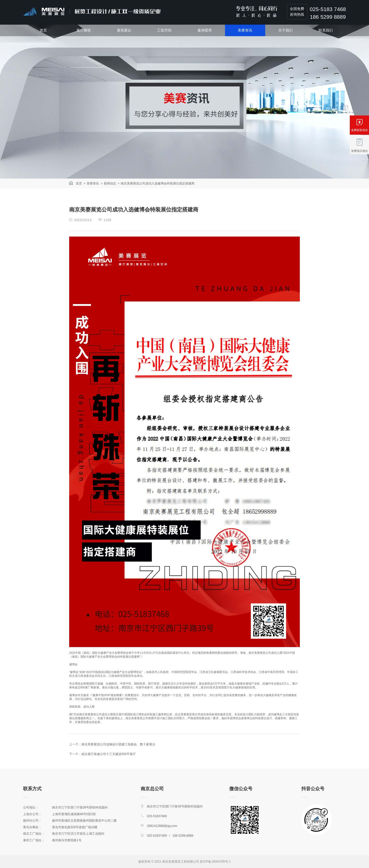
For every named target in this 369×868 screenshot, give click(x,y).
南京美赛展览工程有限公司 (181, 862)
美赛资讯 (245, 30)
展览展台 (124, 30)
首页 (43, 30)
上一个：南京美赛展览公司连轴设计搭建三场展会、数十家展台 (112, 744)
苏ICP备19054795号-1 (215, 862)
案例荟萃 (205, 30)
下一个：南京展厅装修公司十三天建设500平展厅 (102, 754)
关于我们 (285, 30)
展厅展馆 (84, 30)
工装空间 (164, 30)
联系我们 (326, 30)
